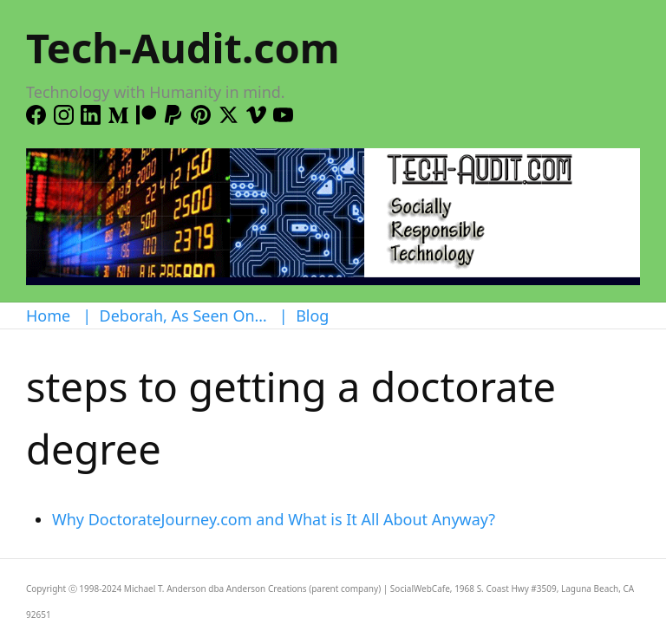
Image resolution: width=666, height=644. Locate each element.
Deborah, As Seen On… (183, 315)
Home (48, 315)
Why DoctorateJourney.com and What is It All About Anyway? (274, 519)
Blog (312, 315)
